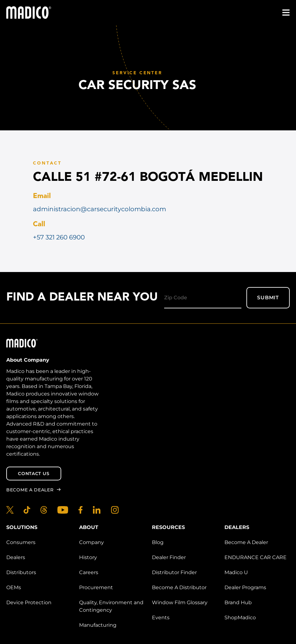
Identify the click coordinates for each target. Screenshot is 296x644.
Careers (89, 572)
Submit (268, 298)
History (88, 557)
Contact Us (34, 474)
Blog (158, 542)
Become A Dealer (246, 542)
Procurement (96, 587)
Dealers (16, 557)
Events (161, 618)
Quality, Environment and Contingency (111, 606)
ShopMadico (240, 618)
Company (91, 542)
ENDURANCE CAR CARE (256, 557)
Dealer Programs (245, 587)
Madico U (236, 572)
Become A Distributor (179, 587)
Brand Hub (238, 602)
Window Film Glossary (180, 602)
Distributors (21, 572)
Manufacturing (98, 625)
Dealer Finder (169, 557)
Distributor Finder (174, 572)
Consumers (21, 542)
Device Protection (29, 602)
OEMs (14, 587)
